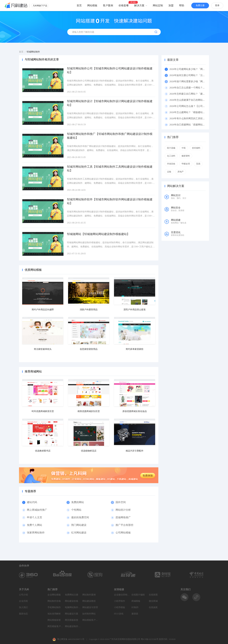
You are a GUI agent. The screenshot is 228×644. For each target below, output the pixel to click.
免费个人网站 (35, 525)
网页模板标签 (72, 620)
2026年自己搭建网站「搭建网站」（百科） (192, 125)
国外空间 (121, 502)
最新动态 (23, 614)
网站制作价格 (54, 601)
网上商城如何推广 (37, 510)
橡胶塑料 (186, 156)
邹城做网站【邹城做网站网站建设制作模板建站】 (98, 234)
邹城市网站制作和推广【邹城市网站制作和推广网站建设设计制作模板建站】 (110, 136)
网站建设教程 (89, 601)
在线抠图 (153, 595)
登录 (217, 5)
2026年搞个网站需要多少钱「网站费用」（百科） (196, 81)
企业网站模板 (54, 595)
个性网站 (76, 510)
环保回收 (171, 164)
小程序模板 (120, 607)
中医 (184, 148)
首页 (79, 5)
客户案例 (108, 5)
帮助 (182, 5)
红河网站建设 (79, 533)
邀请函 (135, 614)
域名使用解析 (54, 614)
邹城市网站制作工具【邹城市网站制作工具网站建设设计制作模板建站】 (110, 169)
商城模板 (136, 601)
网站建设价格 (72, 601)
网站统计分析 (123, 510)
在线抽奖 (153, 607)
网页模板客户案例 (55, 626)
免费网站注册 (72, 595)
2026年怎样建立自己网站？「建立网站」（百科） (196, 94)
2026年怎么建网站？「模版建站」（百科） (192, 112)
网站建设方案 (72, 614)
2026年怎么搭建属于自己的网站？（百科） (192, 100)
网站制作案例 (89, 595)
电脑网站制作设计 (73, 607)
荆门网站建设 (79, 525)
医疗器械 (171, 148)
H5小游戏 (119, 614)
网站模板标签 (54, 620)
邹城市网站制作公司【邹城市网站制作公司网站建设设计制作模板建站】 (110, 70)
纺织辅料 (196, 148)
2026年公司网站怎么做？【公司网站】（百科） (194, 106)
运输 (169, 172)
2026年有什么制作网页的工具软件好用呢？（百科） (197, 118)
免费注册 (200, 5)
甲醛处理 (186, 164)
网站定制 (158, 5)
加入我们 (23, 607)
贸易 (198, 164)
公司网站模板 (123, 533)
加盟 (171, 5)
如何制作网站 (89, 614)
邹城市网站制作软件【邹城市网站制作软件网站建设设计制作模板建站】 (110, 201)
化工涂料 (171, 156)
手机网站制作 (54, 607)
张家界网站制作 (36, 533)
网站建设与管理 (90, 607)
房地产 (181, 172)
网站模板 (92, 5)
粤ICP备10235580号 (150, 639)
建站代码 (32, 502)
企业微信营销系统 (122, 595)
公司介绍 (23, 595)
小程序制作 (120, 601)
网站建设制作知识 (73, 626)
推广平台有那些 (124, 525)
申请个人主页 (35, 517)
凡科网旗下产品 (40, 6)
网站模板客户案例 (90, 620)
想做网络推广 (123, 517)
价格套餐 (124, 5)
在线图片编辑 (138, 595)
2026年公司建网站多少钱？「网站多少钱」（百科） (197, 69)
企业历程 (23, 601)
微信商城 (153, 601)
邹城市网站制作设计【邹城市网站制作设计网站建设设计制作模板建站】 (110, 103)
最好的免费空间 (80, 517)
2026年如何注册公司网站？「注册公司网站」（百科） (198, 75)
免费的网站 (78, 502)
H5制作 (135, 607)
